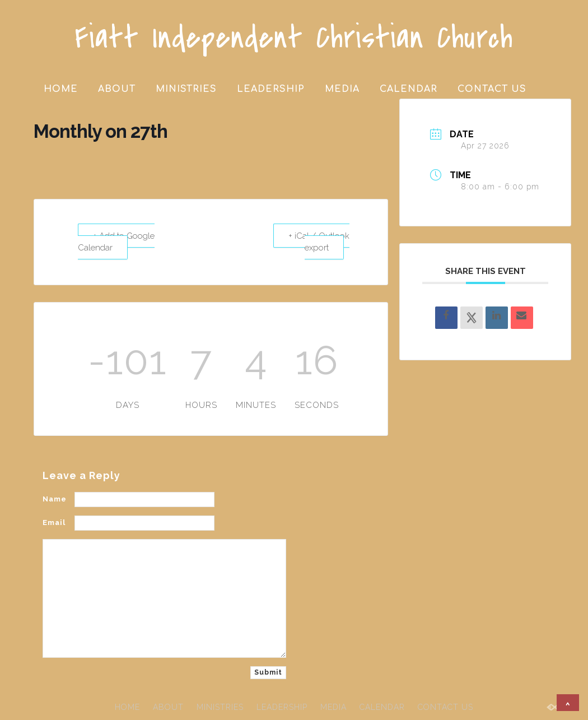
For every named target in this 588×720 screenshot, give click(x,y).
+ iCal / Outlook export (319, 241)
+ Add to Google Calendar (117, 241)
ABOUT (117, 89)
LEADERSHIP (271, 89)
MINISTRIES (186, 89)
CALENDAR (409, 89)
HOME (61, 89)
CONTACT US (492, 89)
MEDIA (342, 89)
